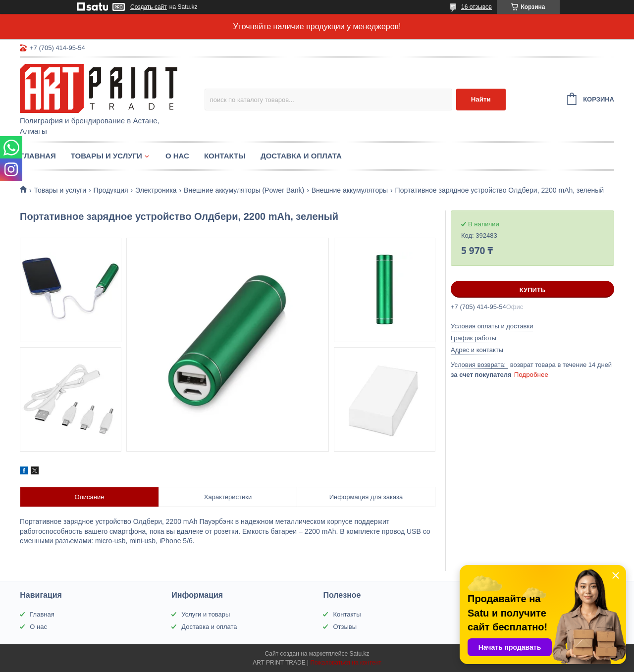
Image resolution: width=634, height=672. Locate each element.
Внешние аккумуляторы (350, 190)
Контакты (225, 156)
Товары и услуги (106, 156)
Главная (38, 156)
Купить (532, 290)
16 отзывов (476, 7)
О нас (177, 156)
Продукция (111, 190)
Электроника (156, 190)
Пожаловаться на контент (345, 663)
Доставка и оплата (301, 156)
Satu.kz (359, 654)
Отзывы (345, 627)
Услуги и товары (206, 614)
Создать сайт (149, 7)
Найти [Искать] (481, 99)
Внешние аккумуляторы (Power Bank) (244, 190)
